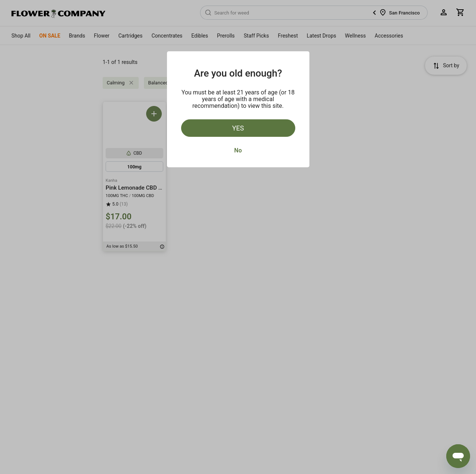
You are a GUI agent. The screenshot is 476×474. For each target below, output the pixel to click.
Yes (238, 128)
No (238, 150)
